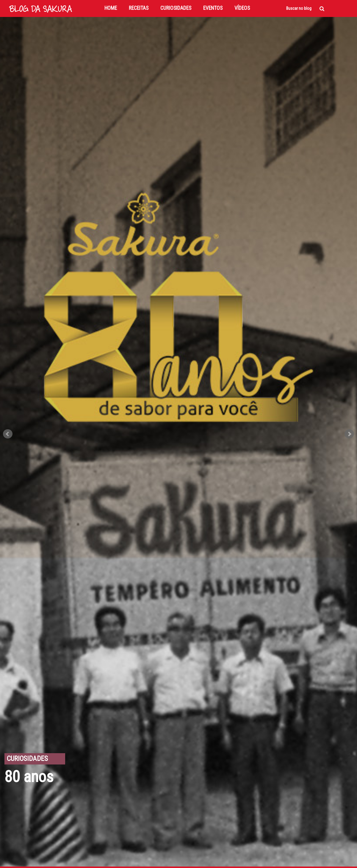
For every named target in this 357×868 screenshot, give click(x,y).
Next (349, 434)
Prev (8, 434)
